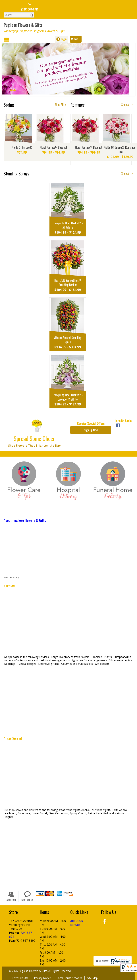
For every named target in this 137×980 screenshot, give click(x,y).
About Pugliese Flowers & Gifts (25, 520)
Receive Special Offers (91, 423)
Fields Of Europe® (22, 147)
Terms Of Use (20, 978)
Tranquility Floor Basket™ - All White (68, 225)
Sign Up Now (91, 430)
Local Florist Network (69, 978)
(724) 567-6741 (30, 9)
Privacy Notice (42, 978)
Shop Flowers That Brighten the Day (34, 446)
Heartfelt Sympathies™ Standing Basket (68, 283)
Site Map (93, 978)
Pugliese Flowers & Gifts (23, 25)
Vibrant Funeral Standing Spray (68, 340)
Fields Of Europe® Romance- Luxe (120, 150)
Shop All (61, 105)
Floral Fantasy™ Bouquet (53, 147)
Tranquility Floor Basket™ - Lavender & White (68, 397)
